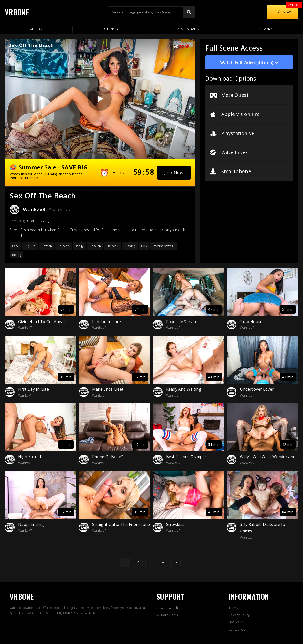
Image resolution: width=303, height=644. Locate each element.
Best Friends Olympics (187, 457)
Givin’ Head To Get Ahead (42, 322)
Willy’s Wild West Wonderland (268, 457)
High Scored (30, 457)
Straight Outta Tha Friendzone (121, 524)
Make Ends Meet (108, 389)
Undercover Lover (257, 389)
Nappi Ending (31, 524)
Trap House (251, 322)
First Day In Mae (33, 389)
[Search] (189, 12)
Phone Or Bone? (107, 457)
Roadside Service (182, 322)
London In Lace (107, 322)
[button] (174, 173)
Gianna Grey (38, 221)
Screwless (175, 524)
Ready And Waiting (184, 389)
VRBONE (17, 12)
